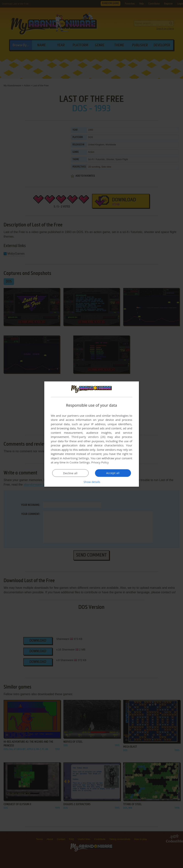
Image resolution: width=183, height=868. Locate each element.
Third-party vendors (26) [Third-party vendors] (88, 437)
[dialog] (92, 434)
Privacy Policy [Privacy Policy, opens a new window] (100, 462)
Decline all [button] (70, 473)
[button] (92, 482)
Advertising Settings (76, 458)
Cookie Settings (80, 462)
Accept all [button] (113, 473)
